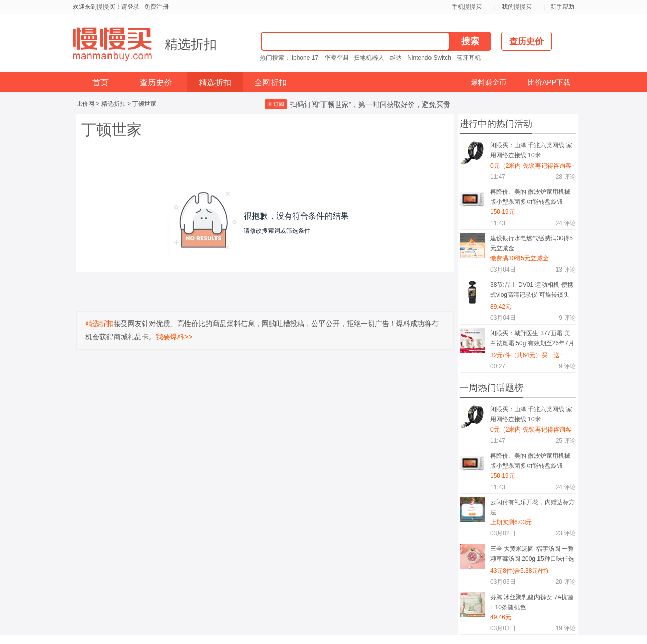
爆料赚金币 (489, 82)
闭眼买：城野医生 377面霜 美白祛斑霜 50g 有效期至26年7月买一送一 (532, 340)
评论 (566, 177)
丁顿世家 (144, 104)
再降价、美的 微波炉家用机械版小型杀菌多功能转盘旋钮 (530, 197)
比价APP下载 (549, 82)
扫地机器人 (369, 58)
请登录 (130, 7)
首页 (100, 83)
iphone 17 (305, 58)
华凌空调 (336, 58)
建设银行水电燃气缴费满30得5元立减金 (531, 243)
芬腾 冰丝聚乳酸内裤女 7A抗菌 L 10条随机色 (532, 602)
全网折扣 (271, 83)
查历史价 (156, 83)
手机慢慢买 (467, 7)
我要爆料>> (174, 337)
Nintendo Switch (429, 58)
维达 (396, 58)
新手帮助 (562, 7)
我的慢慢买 (517, 7)
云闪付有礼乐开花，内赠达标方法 (532, 507)
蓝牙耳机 (469, 58)
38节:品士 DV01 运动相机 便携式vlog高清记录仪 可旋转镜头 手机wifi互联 (532, 291)
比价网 (85, 104)
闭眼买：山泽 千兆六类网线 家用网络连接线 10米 (531, 150)
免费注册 (156, 7)
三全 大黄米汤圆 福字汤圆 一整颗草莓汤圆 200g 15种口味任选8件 (532, 555)
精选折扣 (191, 44)
